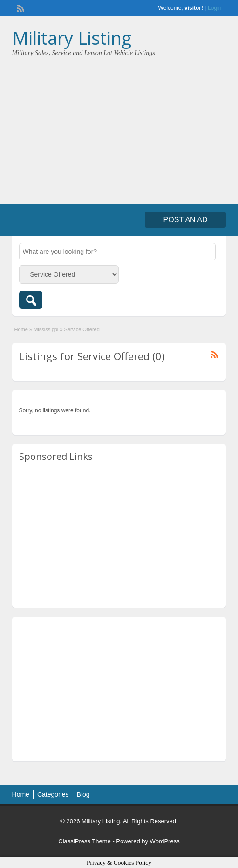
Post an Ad (186, 220)
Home (21, 329)
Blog (83, 794)
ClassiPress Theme (84, 841)
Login (214, 8)
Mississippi (46, 329)
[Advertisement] (119, 127)
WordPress (165, 841)
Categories (53, 794)
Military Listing (72, 38)
